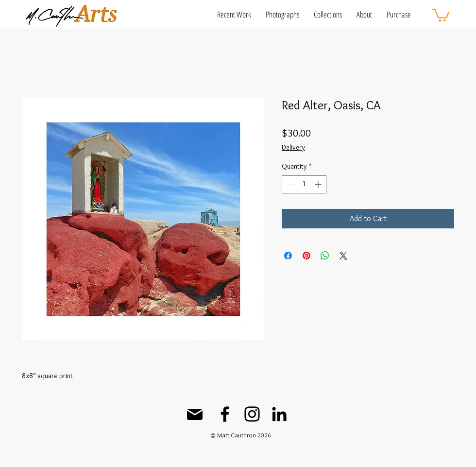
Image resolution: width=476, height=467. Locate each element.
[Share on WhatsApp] (325, 256)
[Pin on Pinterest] (306, 256)
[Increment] (319, 184)
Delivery (293, 147)
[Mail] (195, 415)
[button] (234, 14)
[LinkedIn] (279, 414)
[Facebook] (225, 414)
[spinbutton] (304, 184)
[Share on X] (343, 256)
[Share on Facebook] (288, 256)
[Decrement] (289, 184)
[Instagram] (252, 414)
